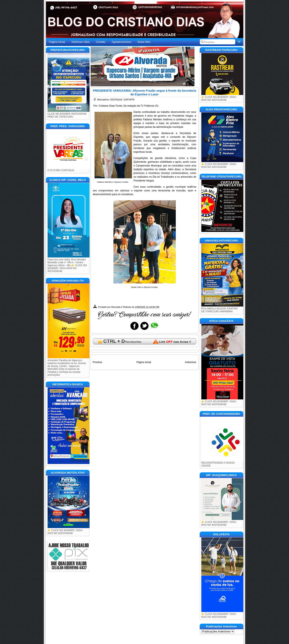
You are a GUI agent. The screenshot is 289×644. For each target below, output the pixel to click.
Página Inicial (57, 42)
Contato (101, 42)
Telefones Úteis (81, 42)
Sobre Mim (144, 42)
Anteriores (191, 362)
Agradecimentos (121, 42)
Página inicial (144, 362)
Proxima (97, 362)
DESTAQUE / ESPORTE (122, 100)
